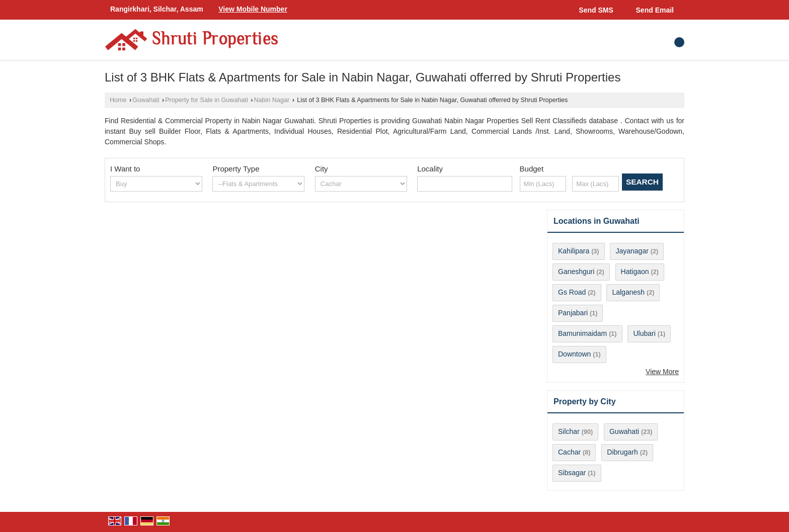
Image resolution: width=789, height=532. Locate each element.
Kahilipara (574, 251)
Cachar (569, 452)
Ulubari (644, 333)
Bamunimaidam (582, 333)
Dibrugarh (622, 452)
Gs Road (572, 292)
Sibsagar (572, 473)
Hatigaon (635, 272)
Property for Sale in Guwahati (207, 100)
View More (662, 372)
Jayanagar (632, 251)
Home (118, 100)
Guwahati (146, 100)
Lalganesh (628, 292)
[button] (253, 9)
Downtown (574, 354)
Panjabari (573, 313)
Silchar (569, 431)
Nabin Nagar (271, 100)
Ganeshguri (576, 272)
